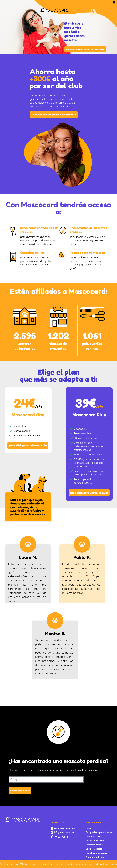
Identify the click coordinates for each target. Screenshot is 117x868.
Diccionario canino (95, 841)
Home (89, 828)
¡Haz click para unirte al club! (28, 445)
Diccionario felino (94, 845)
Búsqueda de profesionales (99, 832)
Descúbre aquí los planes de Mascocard (85, 49)
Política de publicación (106, 864)
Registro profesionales (97, 853)
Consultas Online (94, 836)
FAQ (21, 864)
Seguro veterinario (95, 857)
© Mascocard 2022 (9, 864)
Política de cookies (57, 864)
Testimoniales (30, 864)
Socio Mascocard (94, 849)
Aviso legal (42, 864)
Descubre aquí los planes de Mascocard (54, 115)
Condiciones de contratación (81, 864)
